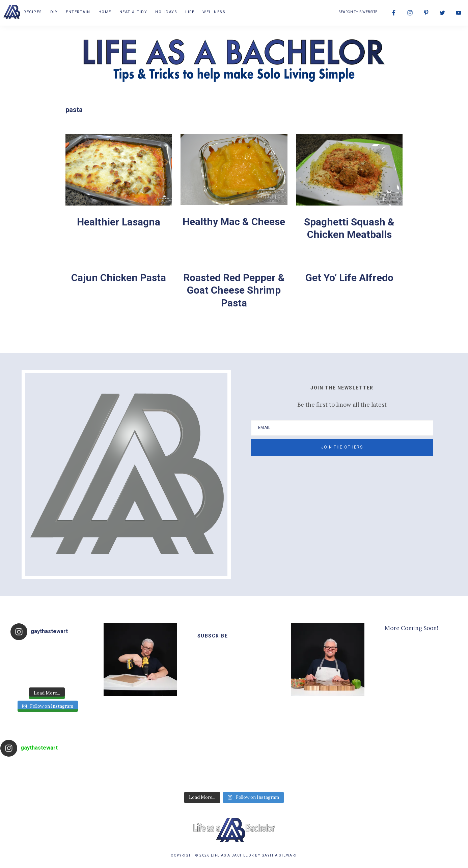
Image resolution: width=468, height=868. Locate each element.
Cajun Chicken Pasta (119, 278)
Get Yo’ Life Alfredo (349, 278)
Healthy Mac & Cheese (234, 222)
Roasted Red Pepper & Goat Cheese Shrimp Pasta (234, 290)
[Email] (342, 428)
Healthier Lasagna (119, 222)
